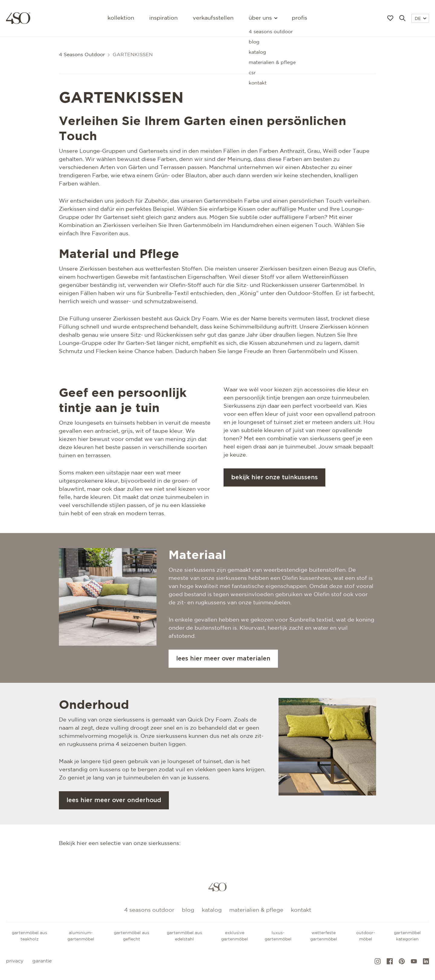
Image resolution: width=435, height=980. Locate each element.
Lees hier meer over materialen (223, 659)
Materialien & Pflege (256, 910)
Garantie (42, 961)
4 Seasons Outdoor (82, 55)
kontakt (301, 910)
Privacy (15, 961)
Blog (188, 910)
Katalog (212, 910)
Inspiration (163, 18)
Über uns (263, 18)
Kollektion (121, 18)
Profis (300, 18)
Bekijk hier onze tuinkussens (274, 477)
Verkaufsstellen (213, 18)
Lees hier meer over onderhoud (114, 800)
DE (420, 19)
